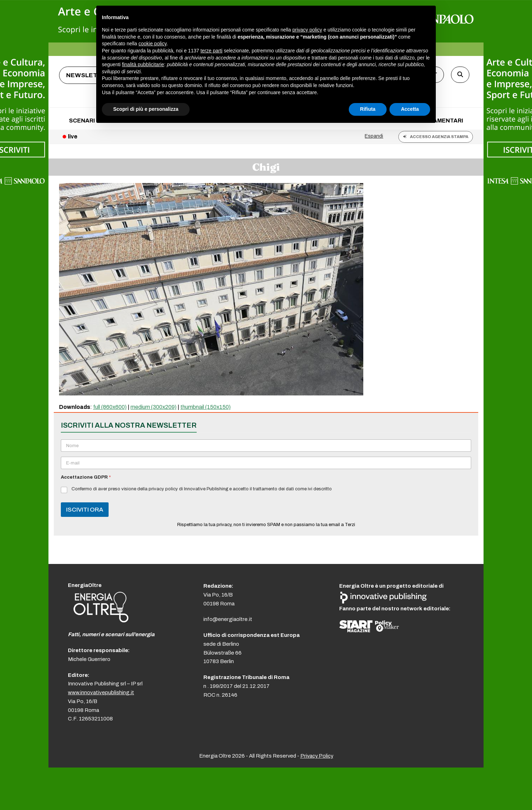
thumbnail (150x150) (206, 407)
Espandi (374, 136)
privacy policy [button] (307, 30)
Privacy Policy (317, 756)
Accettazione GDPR (86, 477)
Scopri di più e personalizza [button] (146, 109)
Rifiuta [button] (368, 109)
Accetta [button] (410, 109)
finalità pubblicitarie (143, 64)
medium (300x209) (154, 407)
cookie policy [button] (153, 44)
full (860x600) (110, 407)
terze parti (212, 51)
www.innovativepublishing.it (101, 692)
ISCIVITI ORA (85, 510)
